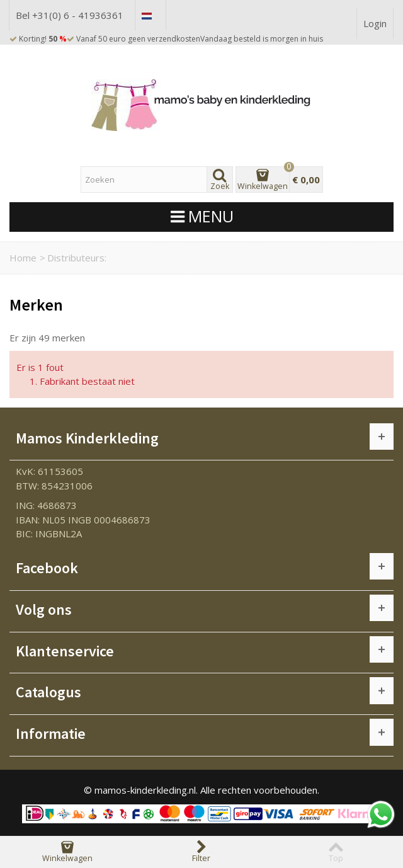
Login (375, 23)
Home (23, 258)
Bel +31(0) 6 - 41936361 (70, 15)
